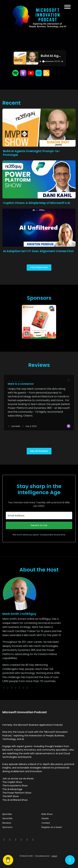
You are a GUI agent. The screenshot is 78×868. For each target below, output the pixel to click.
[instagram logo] (12, 688)
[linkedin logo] (23, 688)
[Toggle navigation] (67, 7)
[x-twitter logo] (8, 688)
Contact (46, 823)
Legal (54, 856)
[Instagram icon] (16, 840)
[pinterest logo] (27, 688)
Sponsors (7, 827)
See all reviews (39, 451)
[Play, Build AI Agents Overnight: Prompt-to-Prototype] (41, 61)
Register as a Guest (52, 827)
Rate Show (47, 814)
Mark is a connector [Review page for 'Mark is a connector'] (21, 384)
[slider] (48, 61)
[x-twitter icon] (4, 840)
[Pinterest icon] (27, 840)
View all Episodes (39, 267)
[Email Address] (39, 515)
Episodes (7, 814)
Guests (45, 818)
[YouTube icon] (33, 840)
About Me (7, 818)
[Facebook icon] (10, 840)
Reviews (7, 823)
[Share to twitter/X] (69, 380)
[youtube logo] (16, 688)
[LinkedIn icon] (21, 840)
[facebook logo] (19, 688)
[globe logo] (4, 688)
